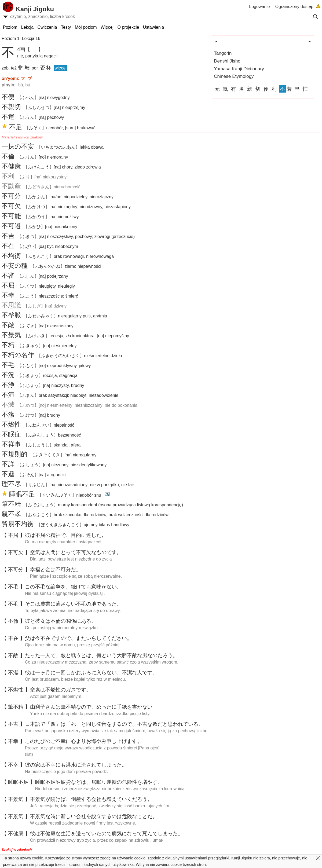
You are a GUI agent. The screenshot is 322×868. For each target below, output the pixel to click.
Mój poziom (86, 27)
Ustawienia (153, 27)
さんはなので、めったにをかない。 (94, 707)
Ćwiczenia (47, 27)
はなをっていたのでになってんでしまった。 (107, 834)
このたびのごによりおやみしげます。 (84, 741)
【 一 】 (34, 49)
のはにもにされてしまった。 (76, 765)
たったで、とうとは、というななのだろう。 (101, 655)
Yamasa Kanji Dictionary (239, 69)
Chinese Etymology (234, 76)
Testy (66, 27)
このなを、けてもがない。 (73, 587)
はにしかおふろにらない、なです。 (91, 673)
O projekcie (128, 27)
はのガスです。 (61, 690)
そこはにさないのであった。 (73, 604)
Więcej (107, 27)
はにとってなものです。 (76, 552)
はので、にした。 (66, 535)
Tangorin (223, 53)
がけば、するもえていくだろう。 (91, 799)
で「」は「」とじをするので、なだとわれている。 (114, 724)
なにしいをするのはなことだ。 (94, 816)
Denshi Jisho (227, 61)
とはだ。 (56, 569)
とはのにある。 (61, 621)
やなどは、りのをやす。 (99, 782)
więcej (60, 68)
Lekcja (27, 27)
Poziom (10, 27)
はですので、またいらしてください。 (78, 638)
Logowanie (259, 7)
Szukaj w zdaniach (17, 850)
